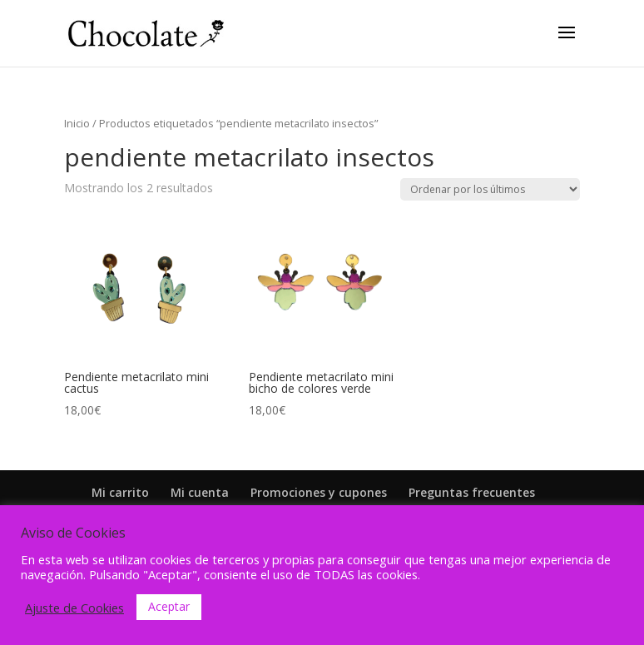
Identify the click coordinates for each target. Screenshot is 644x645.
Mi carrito (120, 492)
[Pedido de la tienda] (490, 189)
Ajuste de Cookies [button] (74, 608)
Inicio (77, 123)
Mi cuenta (200, 492)
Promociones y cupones (319, 492)
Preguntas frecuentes (472, 492)
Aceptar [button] (169, 606)
